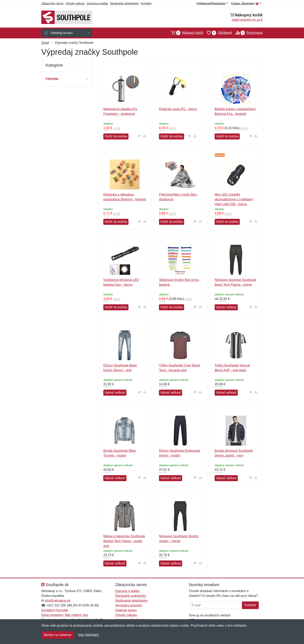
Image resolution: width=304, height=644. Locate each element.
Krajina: (246, 3)
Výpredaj (52, 78)
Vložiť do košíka (116, 136)
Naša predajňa (52, 615)
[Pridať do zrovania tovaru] (145, 136)
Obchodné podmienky (131, 596)
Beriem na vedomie (58, 635)
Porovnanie (247, 33)
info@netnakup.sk (57, 601)
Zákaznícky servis (52, 3)
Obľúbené (217, 33)
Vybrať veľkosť (226, 307)
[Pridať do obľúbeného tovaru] (140, 136)
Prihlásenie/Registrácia (212, 3)
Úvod (45, 43)
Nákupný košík (185, 33)
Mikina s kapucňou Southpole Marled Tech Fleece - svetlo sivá (124, 541)
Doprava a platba (97, 3)
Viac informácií (88, 635)
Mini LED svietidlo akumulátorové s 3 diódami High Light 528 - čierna (234, 199)
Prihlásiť (250, 605)
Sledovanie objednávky (124, 3)
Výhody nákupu (75, 3)
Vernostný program (129, 605)
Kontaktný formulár (55, 610)
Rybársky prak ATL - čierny (178, 109)
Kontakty (146, 3)
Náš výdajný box (76, 615)
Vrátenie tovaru (126, 610)
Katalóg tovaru (67, 33)
